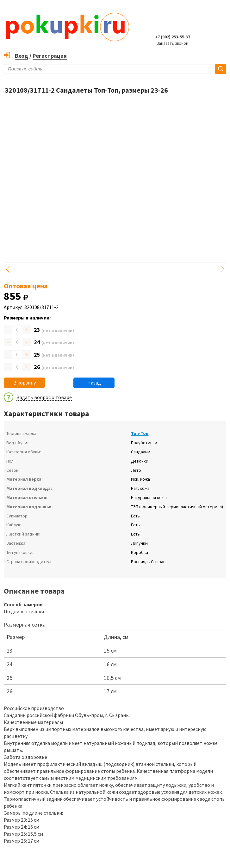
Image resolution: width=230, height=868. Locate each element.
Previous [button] (8, 269)
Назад (94, 383)
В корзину (25, 383)
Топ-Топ (140, 433)
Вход (22, 56)
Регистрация (50, 56)
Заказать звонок (172, 43)
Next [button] (222, 269)
